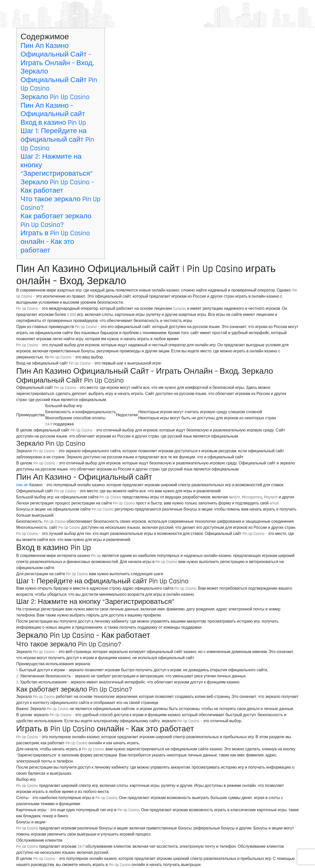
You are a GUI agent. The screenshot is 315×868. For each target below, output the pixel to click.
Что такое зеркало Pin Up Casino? (61, 204)
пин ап (22, 485)
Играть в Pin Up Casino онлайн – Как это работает (55, 242)
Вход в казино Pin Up (53, 123)
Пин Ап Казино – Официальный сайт (53, 110)
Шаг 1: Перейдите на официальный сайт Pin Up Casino (57, 140)
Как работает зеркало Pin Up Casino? (56, 221)
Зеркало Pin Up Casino (55, 97)
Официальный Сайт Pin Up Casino (59, 84)
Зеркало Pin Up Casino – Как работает (57, 187)
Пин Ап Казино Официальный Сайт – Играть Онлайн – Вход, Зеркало (57, 59)
